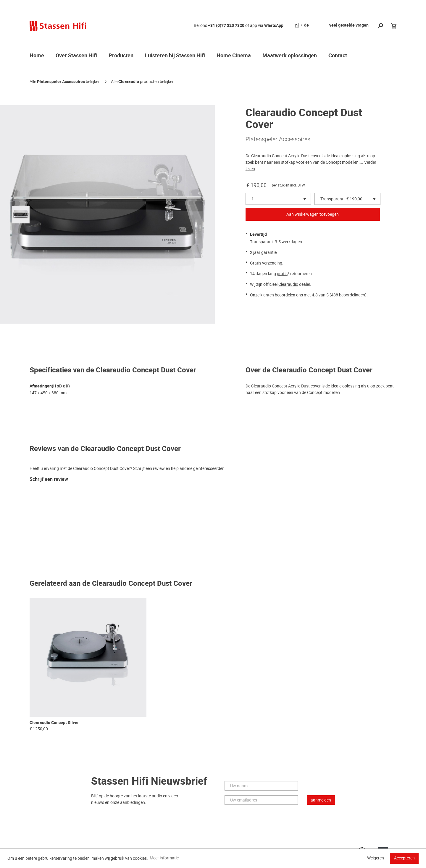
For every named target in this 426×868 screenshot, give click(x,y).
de (306, 25)
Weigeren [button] (376, 858)
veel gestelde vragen (349, 25)
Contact (338, 56)
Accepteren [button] (404, 858)
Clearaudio (129, 82)
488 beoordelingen (348, 295)
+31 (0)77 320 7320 (226, 26)
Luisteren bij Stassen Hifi (175, 56)
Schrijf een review (49, 480)
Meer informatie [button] (164, 858)
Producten (121, 56)
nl (297, 25)
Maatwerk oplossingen (290, 56)
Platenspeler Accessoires (61, 82)
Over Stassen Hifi (76, 56)
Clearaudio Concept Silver (54, 723)
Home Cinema (234, 56)
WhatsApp (274, 26)
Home (37, 56)
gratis (282, 274)
